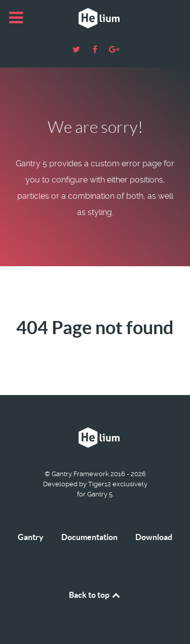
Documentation (89, 537)
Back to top (95, 595)
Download (154, 537)
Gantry (31, 537)
